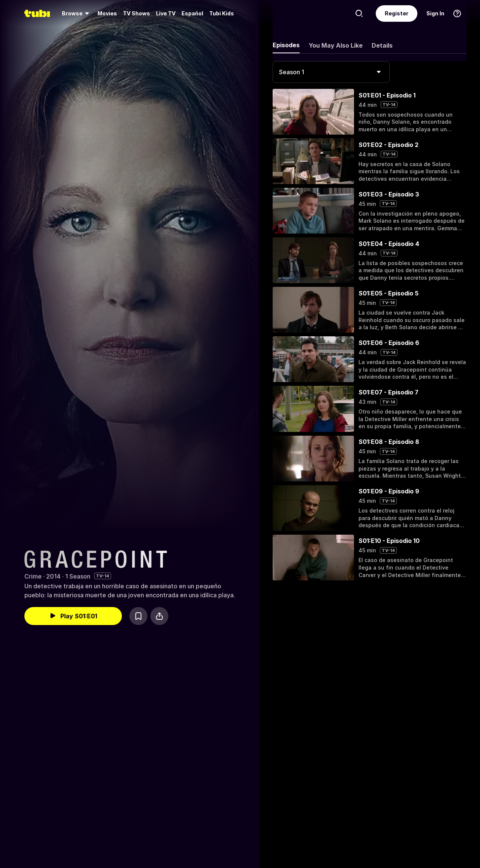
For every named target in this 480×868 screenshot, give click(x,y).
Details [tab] (382, 45)
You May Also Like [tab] (336, 45)
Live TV (166, 13)
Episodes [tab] (286, 45)
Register (397, 13)
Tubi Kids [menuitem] (222, 13)
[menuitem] (77, 13)
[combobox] (331, 72)
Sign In (435, 13)
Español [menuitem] (192, 13)
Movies (107, 13)
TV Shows (136, 13)
